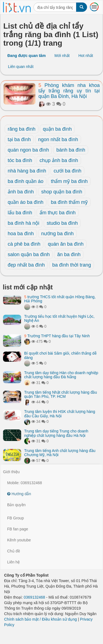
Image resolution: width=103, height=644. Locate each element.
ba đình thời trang (72, 265)
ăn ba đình (69, 254)
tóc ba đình (20, 160)
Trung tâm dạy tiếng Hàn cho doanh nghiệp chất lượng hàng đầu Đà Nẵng (61, 375)
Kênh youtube (19, 540)
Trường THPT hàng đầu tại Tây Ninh (57, 336)
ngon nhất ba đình (58, 139)
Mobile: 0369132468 (25, 483)
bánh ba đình (71, 150)
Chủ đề (14, 551)
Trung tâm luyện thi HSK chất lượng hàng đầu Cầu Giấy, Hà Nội (60, 414)
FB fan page (18, 529)
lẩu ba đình (20, 213)
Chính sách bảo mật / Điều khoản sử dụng (41, 619)
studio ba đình (62, 223)
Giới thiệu (11, 472)
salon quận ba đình (29, 254)
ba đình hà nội (23, 223)
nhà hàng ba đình (27, 171)
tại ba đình (19, 139)
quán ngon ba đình (28, 150)
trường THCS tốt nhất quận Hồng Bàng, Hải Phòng (60, 299)
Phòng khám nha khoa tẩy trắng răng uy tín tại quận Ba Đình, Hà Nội (69, 91)
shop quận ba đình (62, 192)
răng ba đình (22, 129)
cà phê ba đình (24, 244)
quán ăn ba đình (66, 244)
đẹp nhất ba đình (26, 265)
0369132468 (34, 597)
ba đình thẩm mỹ (69, 202)
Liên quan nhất (21, 67)
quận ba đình (57, 129)
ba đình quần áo (26, 181)
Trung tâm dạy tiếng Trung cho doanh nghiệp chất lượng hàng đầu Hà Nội (56, 433)
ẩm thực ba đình (58, 213)
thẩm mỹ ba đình (69, 181)
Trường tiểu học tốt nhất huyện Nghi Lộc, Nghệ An (59, 318)
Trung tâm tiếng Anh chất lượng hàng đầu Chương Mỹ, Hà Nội (60, 453)
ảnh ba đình (21, 192)
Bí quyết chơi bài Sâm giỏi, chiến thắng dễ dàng (60, 355)
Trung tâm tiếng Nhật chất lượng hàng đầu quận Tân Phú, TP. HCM (61, 394)
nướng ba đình (57, 234)
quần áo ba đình (26, 202)
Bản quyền (16, 505)
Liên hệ (13, 562)
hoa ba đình (21, 234)
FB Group (16, 518)
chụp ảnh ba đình (59, 160)
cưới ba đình (67, 171)
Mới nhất (62, 56)
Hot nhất (86, 56)
